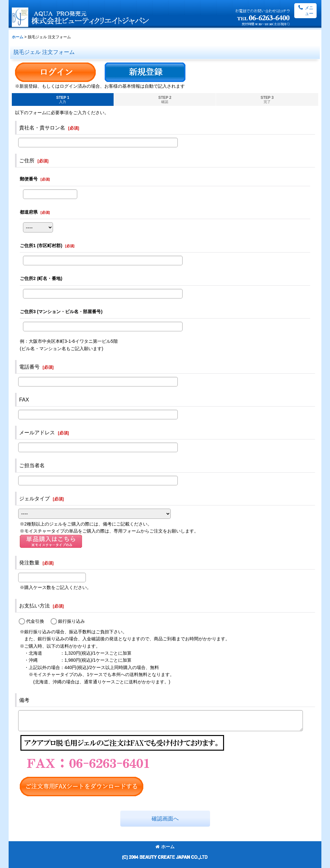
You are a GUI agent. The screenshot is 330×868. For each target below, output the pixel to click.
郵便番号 (29, 179)
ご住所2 (41, 278)
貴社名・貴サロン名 (42, 128)
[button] (305, 11)
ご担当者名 (32, 465)
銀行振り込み (71, 621)
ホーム (165, 847)
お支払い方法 (34, 606)
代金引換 (35, 621)
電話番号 (29, 367)
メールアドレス (37, 432)
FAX (24, 400)
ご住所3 (61, 312)
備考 (24, 700)
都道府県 (29, 212)
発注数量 (29, 563)
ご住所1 (41, 246)
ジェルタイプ (34, 498)
